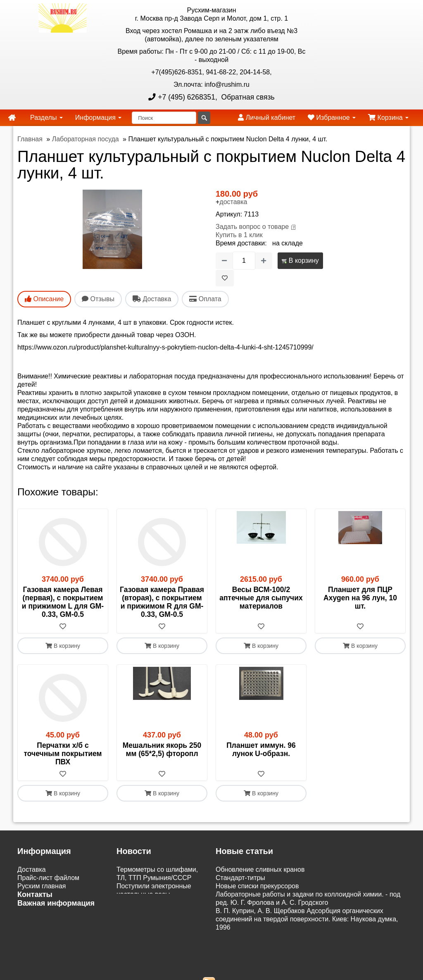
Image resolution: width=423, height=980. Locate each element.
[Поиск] (164, 118)
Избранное (332, 118)
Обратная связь (247, 97)
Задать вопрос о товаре (252, 227)
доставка (233, 202)
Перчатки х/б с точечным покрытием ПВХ (63, 754)
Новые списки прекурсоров (257, 886)
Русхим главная (42, 886)
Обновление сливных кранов (260, 869)
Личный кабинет (267, 118)
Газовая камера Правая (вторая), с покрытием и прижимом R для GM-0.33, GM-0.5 (162, 602)
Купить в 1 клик (239, 235)
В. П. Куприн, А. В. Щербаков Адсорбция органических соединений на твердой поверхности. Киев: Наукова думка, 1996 (307, 919)
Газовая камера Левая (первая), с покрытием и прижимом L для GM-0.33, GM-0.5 (63, 602)
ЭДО (24, 920)
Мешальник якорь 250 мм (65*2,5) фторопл (162, 749)
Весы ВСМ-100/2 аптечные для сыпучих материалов (261, 598)
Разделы (46, 118)
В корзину (300, 260)
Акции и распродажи (49, 937)
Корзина (388, 118)
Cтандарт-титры (240, 878)
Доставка (32, 869)
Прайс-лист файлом (48, 878)
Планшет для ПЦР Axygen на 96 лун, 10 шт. (360, 598)
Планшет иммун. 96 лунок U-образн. (261, 749)
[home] (12, 118)
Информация (98, 118)
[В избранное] (225, 278)
